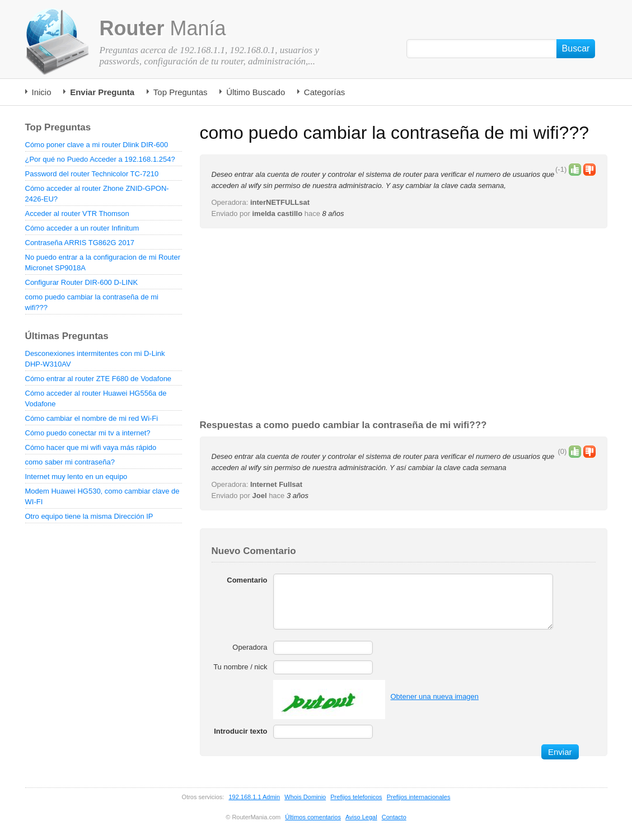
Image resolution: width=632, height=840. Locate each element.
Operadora (250, 647)
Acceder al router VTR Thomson (77, 213)
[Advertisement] (404, 325)
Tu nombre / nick (240, 667)
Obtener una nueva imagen (435, 696)
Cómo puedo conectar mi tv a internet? (88, 433)
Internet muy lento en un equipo (76, 477)
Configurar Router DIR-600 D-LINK (82, 282)
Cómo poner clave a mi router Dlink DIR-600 (97, 145)
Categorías (324, 92)
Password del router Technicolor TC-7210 (92, 174)
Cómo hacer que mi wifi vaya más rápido (91, 447)
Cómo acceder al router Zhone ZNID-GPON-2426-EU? (97, 194)
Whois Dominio (305, 797)
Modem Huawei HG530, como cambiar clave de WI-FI (102, 496)
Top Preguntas (181, 92)
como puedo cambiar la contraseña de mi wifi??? (92, 302)
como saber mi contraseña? (70, 462)
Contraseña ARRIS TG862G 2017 (80, 243)
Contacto (394, 817)
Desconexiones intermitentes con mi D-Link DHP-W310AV (95, 359)
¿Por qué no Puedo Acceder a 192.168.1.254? (100, 159)
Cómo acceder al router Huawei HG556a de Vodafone (96, 398)
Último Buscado (256, 92)
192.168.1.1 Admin (254, 797)
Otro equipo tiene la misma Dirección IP (89, 516)
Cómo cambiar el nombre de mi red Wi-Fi (92, 418)
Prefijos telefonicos (356, 797)
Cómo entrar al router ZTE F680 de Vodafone (99, 379)
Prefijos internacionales (419, 797)
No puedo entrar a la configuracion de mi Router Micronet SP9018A (103, 262)
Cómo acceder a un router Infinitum (82, 228)
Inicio (42, 92)
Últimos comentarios (313, 817)
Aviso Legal (361, 817)
